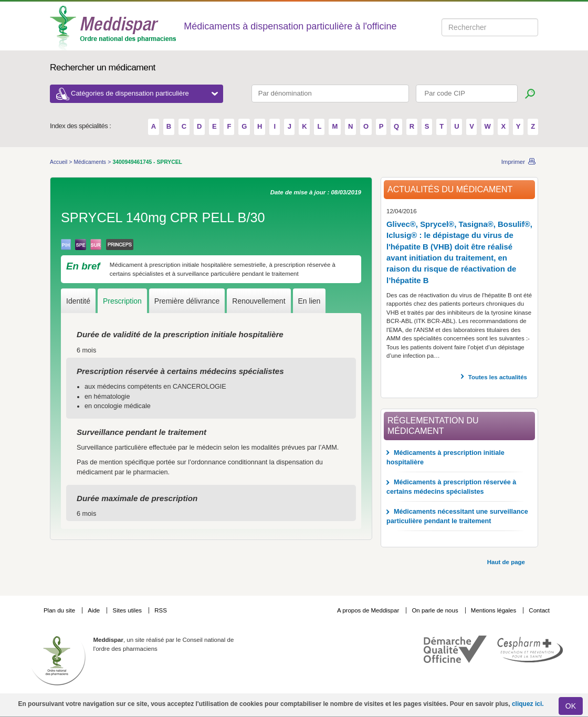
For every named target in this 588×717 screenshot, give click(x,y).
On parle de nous (435, 610)
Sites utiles (128, 610)
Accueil (59, 162)
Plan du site (60, 610)
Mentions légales (495, 610)
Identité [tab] (78, 301)
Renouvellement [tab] (259, 301)
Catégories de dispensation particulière (144, 93)
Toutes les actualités (498, 377)
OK (571, 706)
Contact (539, 610)
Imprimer (513, 162)
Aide (94, 610)
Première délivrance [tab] (187, 301)
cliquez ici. (528, 704)
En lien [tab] (309, 301)
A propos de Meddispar (368, 610)
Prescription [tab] (122, 301)
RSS (161, 610)
